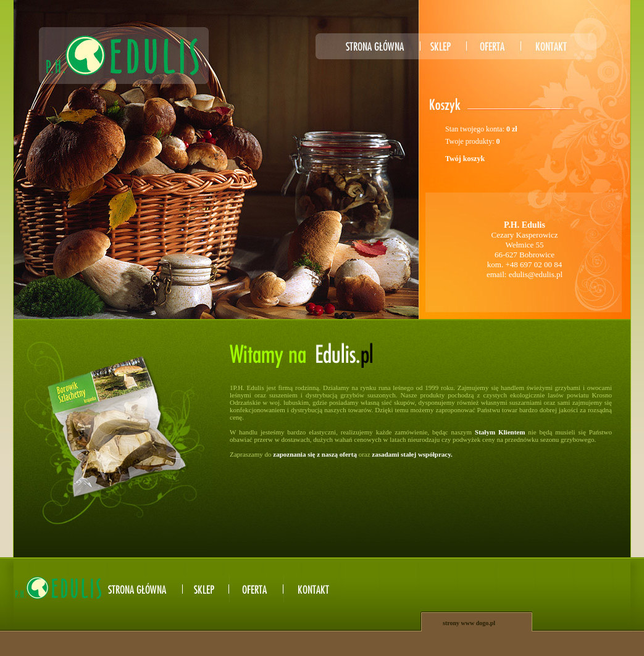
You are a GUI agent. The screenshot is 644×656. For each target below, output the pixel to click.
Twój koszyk (465, 159)
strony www (458, 623)
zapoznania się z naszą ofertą (315, 454)
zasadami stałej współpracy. (412, 454)
